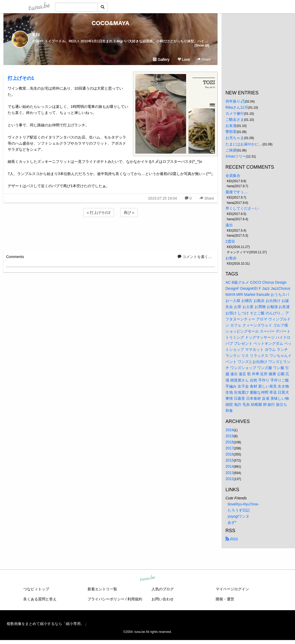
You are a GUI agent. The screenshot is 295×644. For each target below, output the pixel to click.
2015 (230, 460)
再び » (129, 213)
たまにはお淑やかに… (244, 144)
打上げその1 (21, 78)
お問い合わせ (163, 599)
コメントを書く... (195, 257)
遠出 (229, 225)
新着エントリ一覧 (102, 589)
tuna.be (147, 578)
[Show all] (202, 45)
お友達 (231, 126)
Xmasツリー (236, 156)
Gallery (161, 59)
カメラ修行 (235, 113)
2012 (230, 479)
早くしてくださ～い (242, 208)
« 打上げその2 (98, 213)
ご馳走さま (235, 119)
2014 (230, 466)
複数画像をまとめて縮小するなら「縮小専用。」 (47, 624)
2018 (230, 442)
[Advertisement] (110, 232)
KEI (36, 35)
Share (204, 59)
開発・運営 (225, 599)
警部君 (231, 132)
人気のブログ (163, 589)
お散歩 (231, 258)
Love (184, 59)
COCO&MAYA (111, 23)
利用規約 (135, 599)
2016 (230, 454)
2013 (230, 473)
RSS (232, 539)
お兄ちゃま (235, 138)
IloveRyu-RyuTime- (243, 504)
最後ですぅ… (237, 192)
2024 (230, 430)
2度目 (230, 241)
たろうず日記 (239, 510)
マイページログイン (232, 589)
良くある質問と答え (40, 599)
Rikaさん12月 (237, 107)
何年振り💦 (235, 101)
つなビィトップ (36, 589)
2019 (230, 436)
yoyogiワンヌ (238, 516)
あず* (232, 522)
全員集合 (233, 176)
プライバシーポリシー (106, 599)
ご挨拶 (231, 150)
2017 (230, 448)
